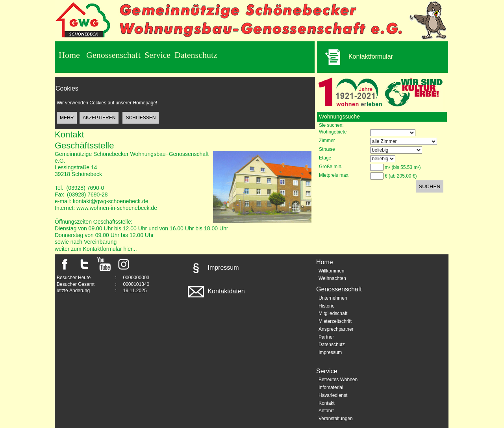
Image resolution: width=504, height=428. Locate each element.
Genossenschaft (113, 55)
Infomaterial (331, 387)
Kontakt (327, 403)
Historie (327, 306)
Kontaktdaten (216, 291)
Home (69, 55)
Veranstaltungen (336, 419)
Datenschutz (196, 55)
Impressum (213, 268)
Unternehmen (333, 298)
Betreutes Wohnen (338, 380)
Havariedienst (333, 395)
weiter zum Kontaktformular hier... (96, 249)
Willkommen (331, 271)
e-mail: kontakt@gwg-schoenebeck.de (102, 201)
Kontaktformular (355, 57)
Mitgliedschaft (333, 313)
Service (157, 55)
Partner (326, 337)
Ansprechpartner (336, 329)
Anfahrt (326, 411)
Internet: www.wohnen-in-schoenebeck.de (106, 208)
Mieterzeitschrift (335, 321)
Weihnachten (332, 278)
